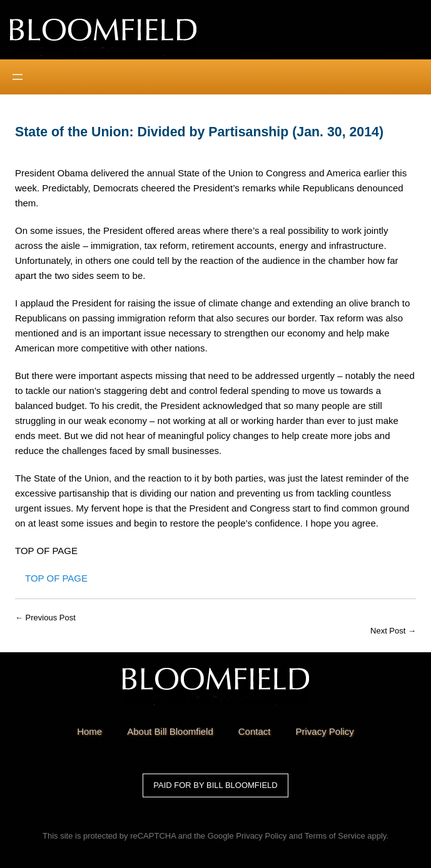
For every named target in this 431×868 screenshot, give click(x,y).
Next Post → (393, 631)
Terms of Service (335, 836)
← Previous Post (45, 618)
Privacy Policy (261, 836)
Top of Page (56, 578)
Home (89, 731)
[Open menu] (18, 77)
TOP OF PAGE (46, 551)
